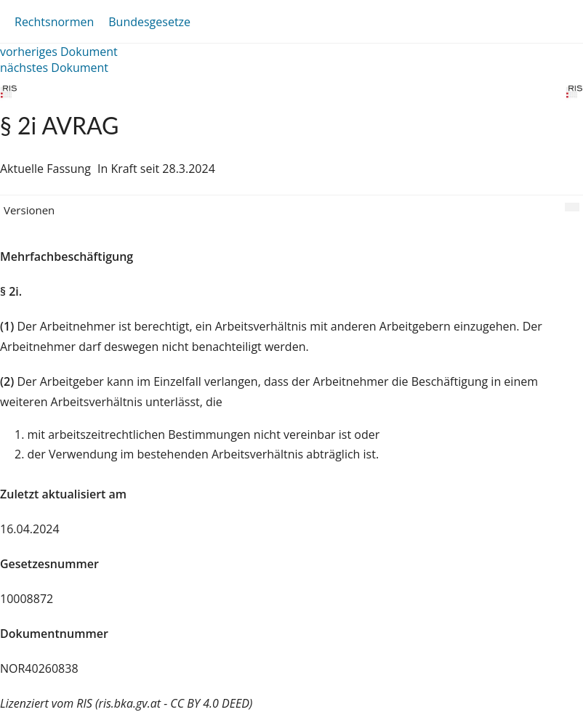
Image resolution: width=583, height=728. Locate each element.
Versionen (29, 210)
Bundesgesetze (149, 22)
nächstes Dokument (54, 68)
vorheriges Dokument (59, 52)
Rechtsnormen (54, 22)
